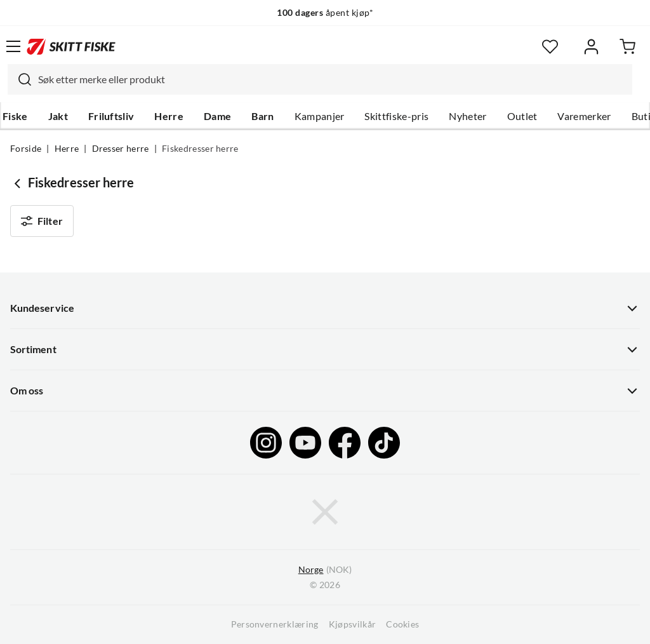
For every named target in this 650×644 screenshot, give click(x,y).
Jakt (58, 116)
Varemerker (584, 116)
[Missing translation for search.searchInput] (20, 79)
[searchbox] (332, 79)
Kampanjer (320, 116)
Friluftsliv (111, 116)
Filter (42, 221)
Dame (217, 116)
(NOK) (325, 570)
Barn (262, 116)
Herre (169, 116)
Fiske (15, 116)
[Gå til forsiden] (71, 46)
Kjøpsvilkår (353, 624)
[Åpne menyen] (13, 46)
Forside (26, 149)
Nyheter (468, 116)
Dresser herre (121, 149)
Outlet (522, 116)
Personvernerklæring (275, 624)
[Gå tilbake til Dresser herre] (19, 183)
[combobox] (320, 79)
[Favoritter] (550, 47)
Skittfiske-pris (396, 116)
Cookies (402, 624)
